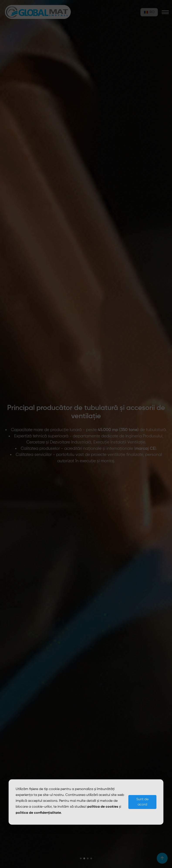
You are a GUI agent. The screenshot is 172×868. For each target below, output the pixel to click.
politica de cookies (103, 807)
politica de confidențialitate (38, 813)
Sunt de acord (142, 802)
